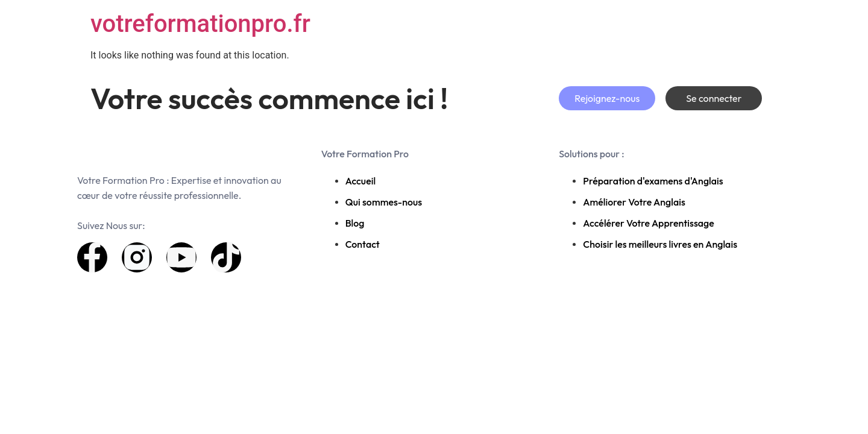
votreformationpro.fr (200, 24)
